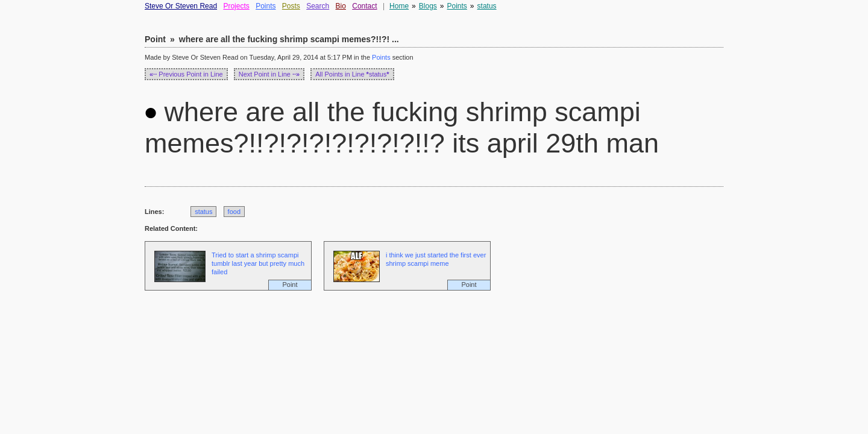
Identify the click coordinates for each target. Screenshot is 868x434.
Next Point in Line (269, 74)
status (487, 6)
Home (399, 6)
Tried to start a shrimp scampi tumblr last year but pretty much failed (258, 263)
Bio (341, 6)
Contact (364, 6)
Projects (236, 6)
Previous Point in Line (186, 74)
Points (266, 6)
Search (318, 6)
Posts (291, 6)
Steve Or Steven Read (181, 6)
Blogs (428, 6)
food (234, 212)
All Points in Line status (352, 74)
